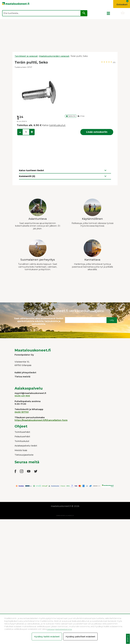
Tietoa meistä (22, 377)
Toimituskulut (22, 441)
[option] (65, 92)
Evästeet (128, 639)
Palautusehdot (22, 437)
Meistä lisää (21, 450)
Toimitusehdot (22, 432)
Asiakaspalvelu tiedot (26, 446)
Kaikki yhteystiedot (25, 373)
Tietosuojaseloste (24, 455)
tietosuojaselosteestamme (59, 629)
